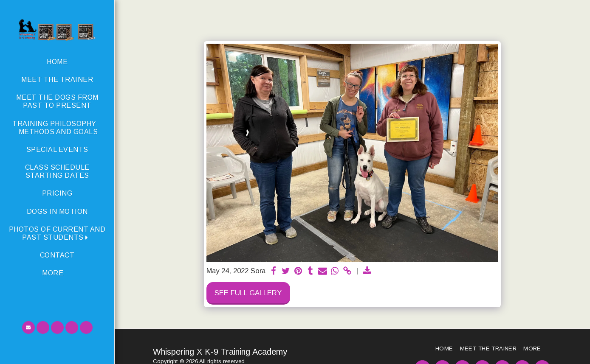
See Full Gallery (248, 293)
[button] (57, 233)
